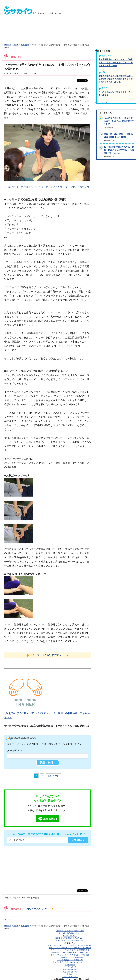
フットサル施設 (70, 960)
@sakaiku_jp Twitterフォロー (70, 933)
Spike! (70, 953)
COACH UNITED (70, 945)
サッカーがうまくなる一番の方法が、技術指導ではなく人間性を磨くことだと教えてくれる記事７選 (116, 79)
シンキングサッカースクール (70, 955)
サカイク (8, 45)
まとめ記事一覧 (101, 102)
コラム (16, 45)
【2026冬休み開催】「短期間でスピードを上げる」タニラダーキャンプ (119, 121)
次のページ (54, 776)
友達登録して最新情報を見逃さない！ (70, 938)
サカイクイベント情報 (70, 948)
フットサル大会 (70, 957)
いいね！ (70, 936)
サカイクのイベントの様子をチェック (70, 940)
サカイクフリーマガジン (70, 950)
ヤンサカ (70, 962)
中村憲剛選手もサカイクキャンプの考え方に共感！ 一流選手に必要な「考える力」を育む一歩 (116, 63)
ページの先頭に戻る (70, 977)
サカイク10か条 (70, 967)
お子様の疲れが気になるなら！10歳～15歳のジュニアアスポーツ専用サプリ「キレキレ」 (119, 150)
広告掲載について (70, 972)
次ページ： (49, 655)
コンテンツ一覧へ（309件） (37, 909)
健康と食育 (25, 45)
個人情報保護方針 (70, 969)
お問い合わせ (70, 965)
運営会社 (70, 974)
